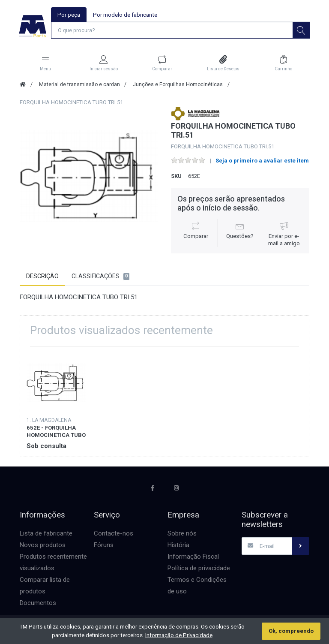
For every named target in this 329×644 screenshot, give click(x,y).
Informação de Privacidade (179, 635)
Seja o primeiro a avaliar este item (262, 161)
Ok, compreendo (291, 631)
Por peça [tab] (69, 15)
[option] (89, 176)
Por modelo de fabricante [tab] (125, 15)
